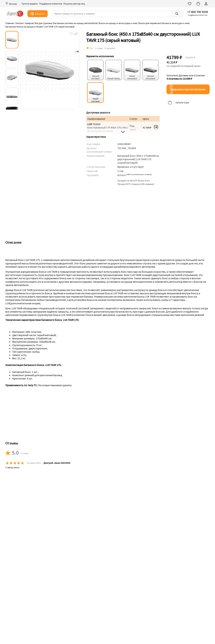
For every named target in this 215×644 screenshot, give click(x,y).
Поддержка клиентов (51, 4)
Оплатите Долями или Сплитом (186, 77)
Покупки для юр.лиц (74, 4)
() (139, 174)
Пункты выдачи (30, 4)
